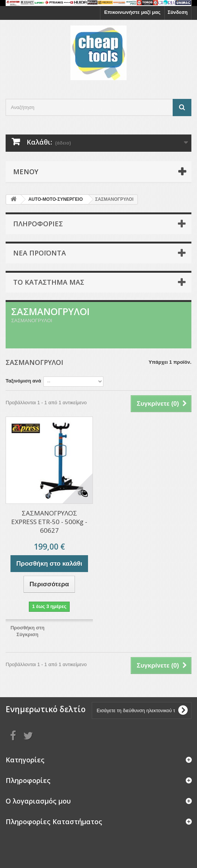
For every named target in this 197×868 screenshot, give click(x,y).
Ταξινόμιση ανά (23, 381)
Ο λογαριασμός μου (38, 801)
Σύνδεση (178, 12)
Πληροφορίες (38, 224)
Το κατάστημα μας (49, 282)
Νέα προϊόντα (40, 253)
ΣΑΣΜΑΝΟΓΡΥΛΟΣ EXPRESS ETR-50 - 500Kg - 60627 (49, 522)
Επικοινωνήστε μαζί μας (132, 12)
